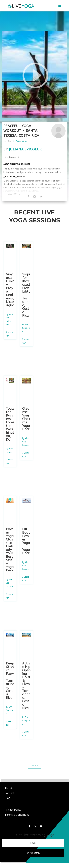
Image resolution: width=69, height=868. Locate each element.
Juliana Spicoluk (25, 149)
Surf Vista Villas (20, 141)
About (9, 788)
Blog (7, 798)
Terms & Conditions (17, 815)
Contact (10, 793)
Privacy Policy (13, 810)
